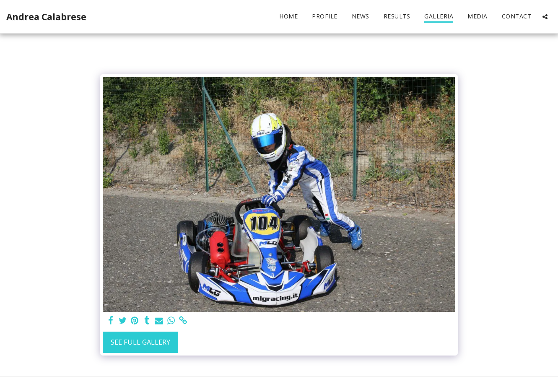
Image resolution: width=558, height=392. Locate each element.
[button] (545, 17)
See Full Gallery (140, 342)
